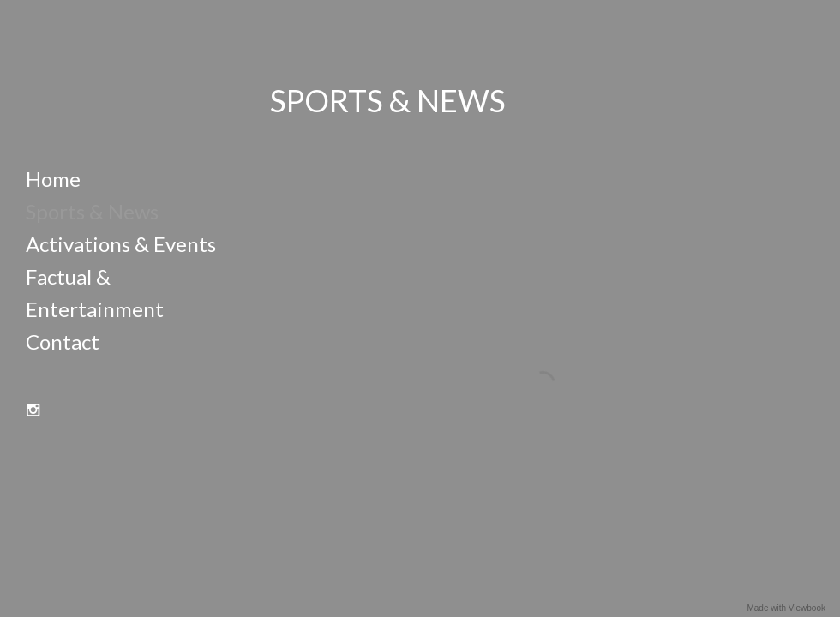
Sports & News (92, 211)
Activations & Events (121, 244)
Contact (63, 341)
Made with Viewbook (786, 608)
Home (53, 179)
